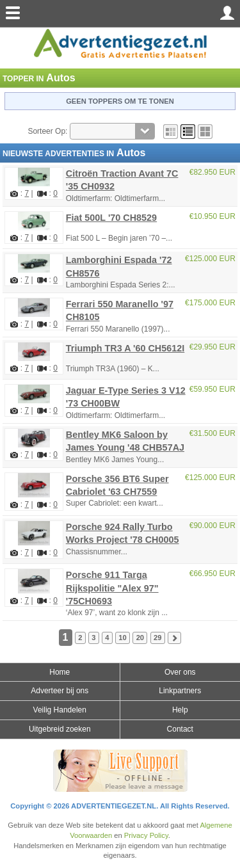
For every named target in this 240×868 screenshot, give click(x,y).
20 (140, 638)
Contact (180, 729)
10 (122, 638)
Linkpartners (180, 691)
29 (157, 638)
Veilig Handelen (60, 710)
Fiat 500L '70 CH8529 (111, 218)
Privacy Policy (146, 835)
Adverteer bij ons (60, 691)
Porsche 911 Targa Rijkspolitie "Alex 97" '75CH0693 (112, 588)
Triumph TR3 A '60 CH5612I (125, 348)
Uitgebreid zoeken (60, 729)
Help (180, 710)
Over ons (180, 672)
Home (60, 672)
